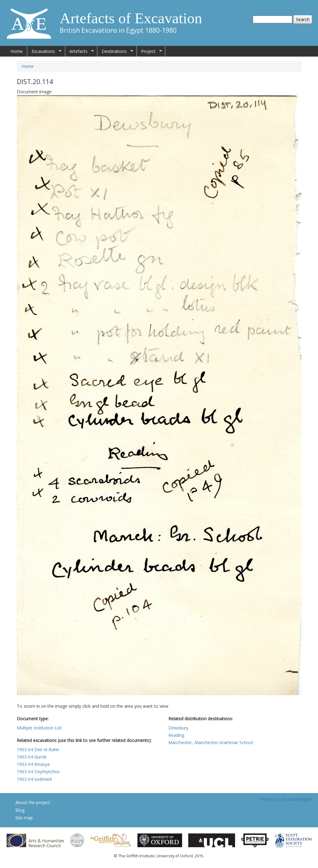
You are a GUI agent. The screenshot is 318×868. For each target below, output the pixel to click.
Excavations (44, 51)
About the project (33, 802)
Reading (176, 735)
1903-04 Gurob (32, 757)
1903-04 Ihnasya (33, 764)
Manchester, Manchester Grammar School (211, 742)
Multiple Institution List (39, 728)
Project (149, 51)
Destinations (115, 51)
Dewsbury (178, 728)
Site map (24, 818)
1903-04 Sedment (34, 779)
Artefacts (80, 51)
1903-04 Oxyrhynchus (38, 772)
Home (17, 51)
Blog (20, 810)
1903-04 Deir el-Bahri (38, 749)
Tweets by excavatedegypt (285, 799)
